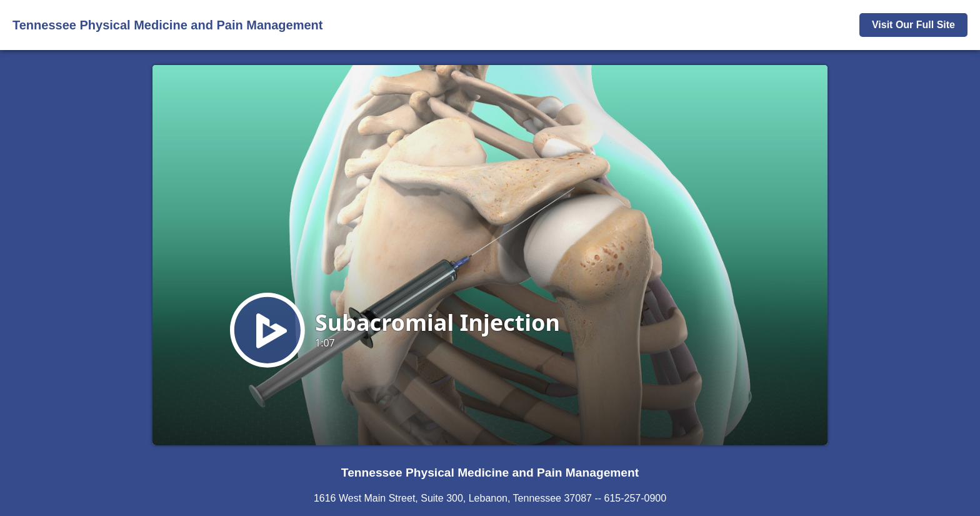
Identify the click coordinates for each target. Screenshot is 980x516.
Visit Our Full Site (913, 25)
